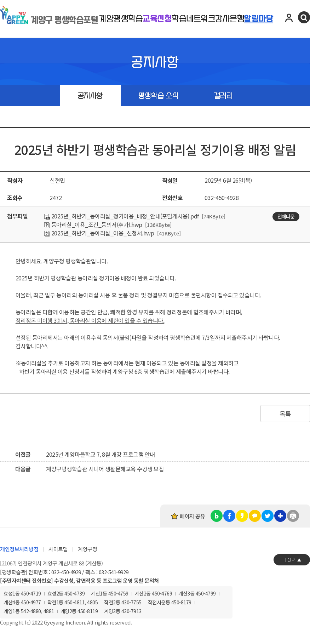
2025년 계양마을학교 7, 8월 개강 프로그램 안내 (101, 454)
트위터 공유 (268, 516)
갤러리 (223, 96)
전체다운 (286, 216)
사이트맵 (58, 549)
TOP (289, 560)
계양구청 (87, 549)
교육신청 (157, 19)
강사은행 (230, 19)
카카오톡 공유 (255, 516)
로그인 (289, 17)
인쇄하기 (293, 516)
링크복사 (280, 516)
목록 (285, 414)
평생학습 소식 (158, 96)
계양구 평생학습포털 (64, 20)
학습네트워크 (193, 19)
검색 (304, 17)
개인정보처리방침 (19, 549)
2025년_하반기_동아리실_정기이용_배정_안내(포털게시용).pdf (122, 216)
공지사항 (90, 96)
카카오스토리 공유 (242, 516)
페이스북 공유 (229, 516)
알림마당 (259, 19)
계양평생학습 (121, 19)
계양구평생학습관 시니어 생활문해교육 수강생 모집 (105, 469)
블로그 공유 (217, 516)
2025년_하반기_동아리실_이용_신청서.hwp (99, 233)
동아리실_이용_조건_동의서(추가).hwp (93, 224)
